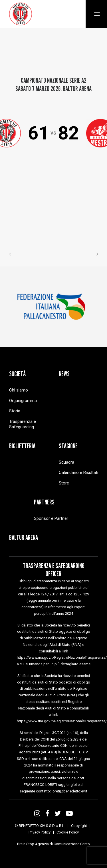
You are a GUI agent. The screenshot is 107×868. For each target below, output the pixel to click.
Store (64, 483)
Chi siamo (19, 390)
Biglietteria (22, 446)
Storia (15, 411)
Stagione (68, 446)
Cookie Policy (68, 832)
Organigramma (23, 401)
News (64, 374)
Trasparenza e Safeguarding (23, 424)
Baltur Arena (24, 537)
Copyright (79, 826)
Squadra (66, 462)
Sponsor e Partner (51, 518)
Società (17, 374)
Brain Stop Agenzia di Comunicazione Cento (53, 844)
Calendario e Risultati (78, 472)
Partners (44, 502)
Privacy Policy (40, 832)
